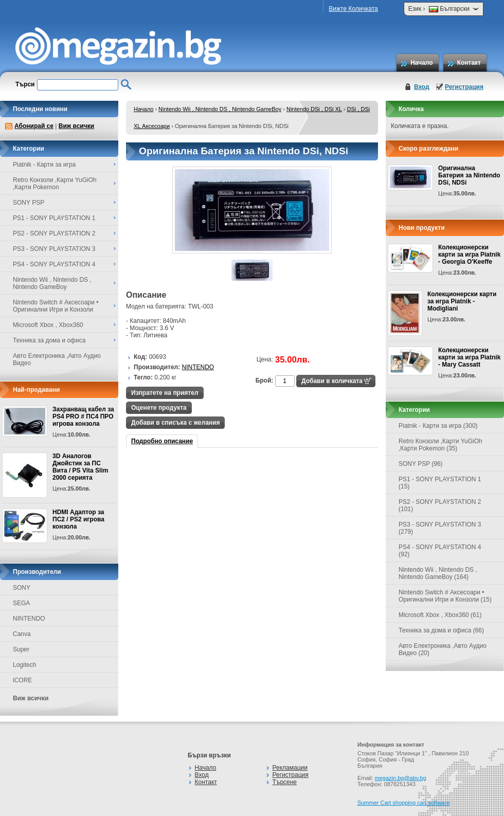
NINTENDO (29, 619)
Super (21, 649)
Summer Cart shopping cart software (403, 803)
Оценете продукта (159, 408)
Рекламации (290, 768)
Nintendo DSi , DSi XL (314, 109)
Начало (421, 63)
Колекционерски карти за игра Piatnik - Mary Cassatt (469, 357)
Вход (422, 87)
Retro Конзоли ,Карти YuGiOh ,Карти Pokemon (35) (440, 445)
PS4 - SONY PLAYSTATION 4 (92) (440, 551)
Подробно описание (162, 441)
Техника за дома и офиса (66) (441, 630)
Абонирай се (34, 126)
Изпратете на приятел (165, 393)
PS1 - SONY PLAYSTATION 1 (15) (440, 483)
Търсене (285, 782)
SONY (22, 588)
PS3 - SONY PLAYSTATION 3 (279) (440, 528)
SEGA (21, 603)
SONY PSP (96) (421, 464)
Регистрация (464, 87)
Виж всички (76, 126)
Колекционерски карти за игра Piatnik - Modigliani (462, 301)
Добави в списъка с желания (175, 423)
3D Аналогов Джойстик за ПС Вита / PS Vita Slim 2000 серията (80, 467)
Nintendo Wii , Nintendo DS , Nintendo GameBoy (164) (438, 573)
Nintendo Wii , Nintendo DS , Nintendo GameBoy (220, 109)
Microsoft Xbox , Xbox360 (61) (440, 615)
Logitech (24, 665)
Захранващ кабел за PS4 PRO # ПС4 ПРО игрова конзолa (83, 416)
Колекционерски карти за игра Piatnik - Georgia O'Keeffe (469, 255)
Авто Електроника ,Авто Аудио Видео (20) (443, 649)
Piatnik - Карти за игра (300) (438, 426)
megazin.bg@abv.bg (401, 778)
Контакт (469, 63)
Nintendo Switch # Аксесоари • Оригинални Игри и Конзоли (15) (445, 596)
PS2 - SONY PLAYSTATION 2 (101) (440, 505)
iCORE (22, 680)
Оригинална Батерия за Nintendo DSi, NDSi (469, 175)
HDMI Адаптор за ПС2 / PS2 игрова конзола (78, 519)
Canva (22, 634)
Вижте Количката (353, 9)
